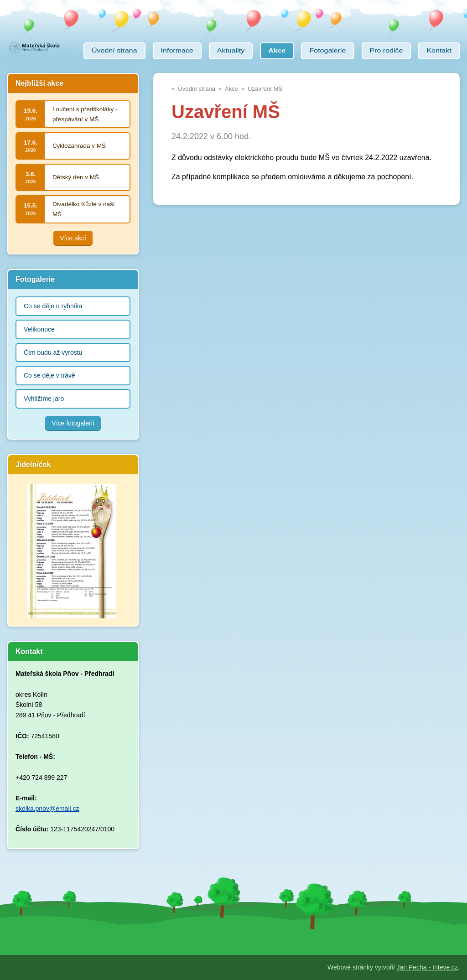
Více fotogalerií (73, 423)
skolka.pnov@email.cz (47, 809)
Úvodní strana (197, 89)
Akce (231, 89)
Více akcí (73, 238)
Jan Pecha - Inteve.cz (427, 967)
